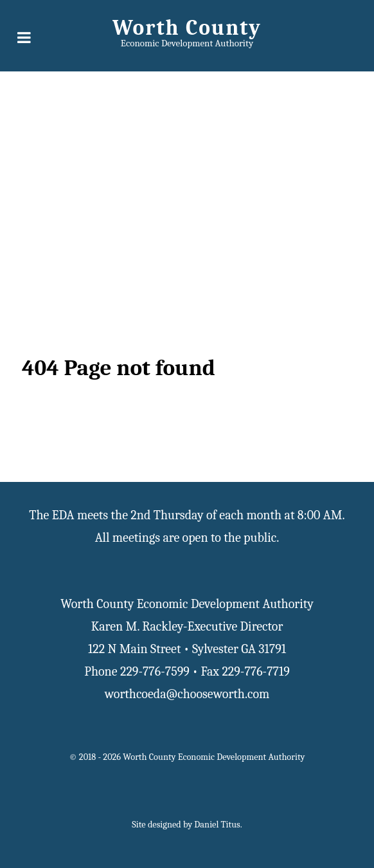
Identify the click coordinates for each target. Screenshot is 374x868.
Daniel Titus (217, 825)
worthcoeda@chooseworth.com (187, 694)
